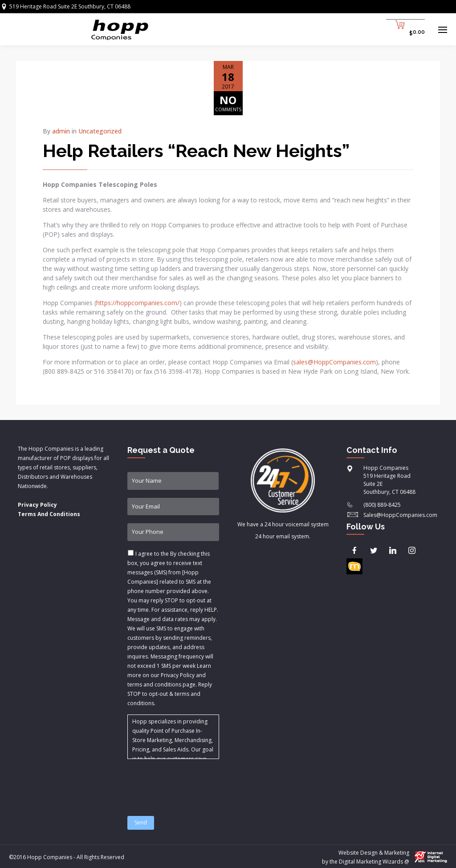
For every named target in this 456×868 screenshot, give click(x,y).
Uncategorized (100, 131)
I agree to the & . (173, 628)
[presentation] (195, 782)
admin (61, 131)
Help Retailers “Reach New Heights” (196, 151)
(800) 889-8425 (382, 505)
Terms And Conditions (49, 514)
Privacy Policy (37, 505)
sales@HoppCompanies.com (334, 362)
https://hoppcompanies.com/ (138, 303)
